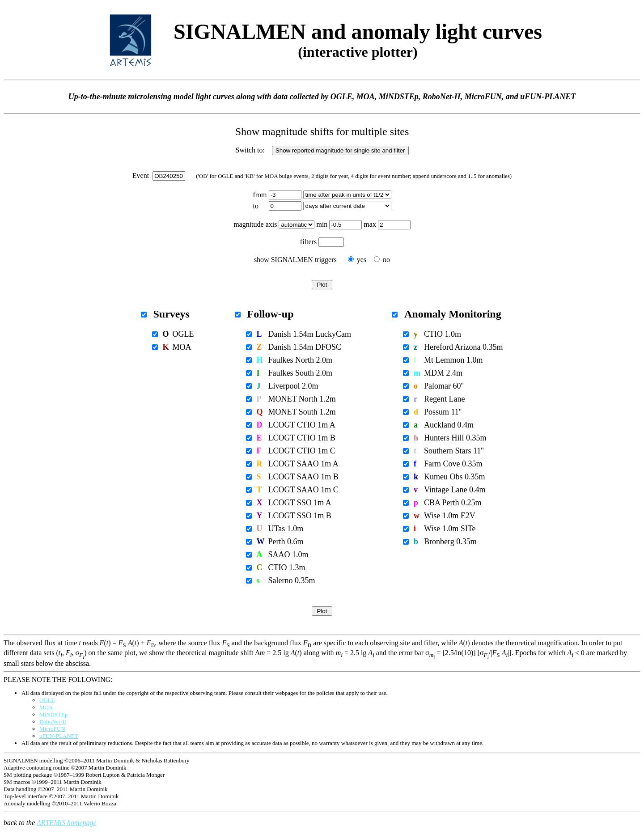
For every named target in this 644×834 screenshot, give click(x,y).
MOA (46, 707)
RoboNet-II (53, 722)
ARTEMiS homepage (67, 823)
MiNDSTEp (54, 714)
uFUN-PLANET (59, 736)
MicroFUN (52, 729)
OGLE (47, 700)
